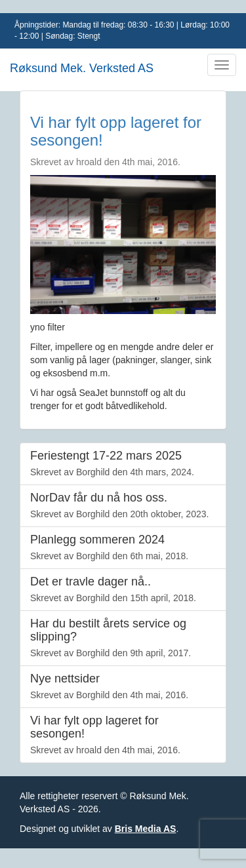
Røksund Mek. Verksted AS (82, 68)
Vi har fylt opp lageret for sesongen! (116, 131)
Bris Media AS (146, 829)
